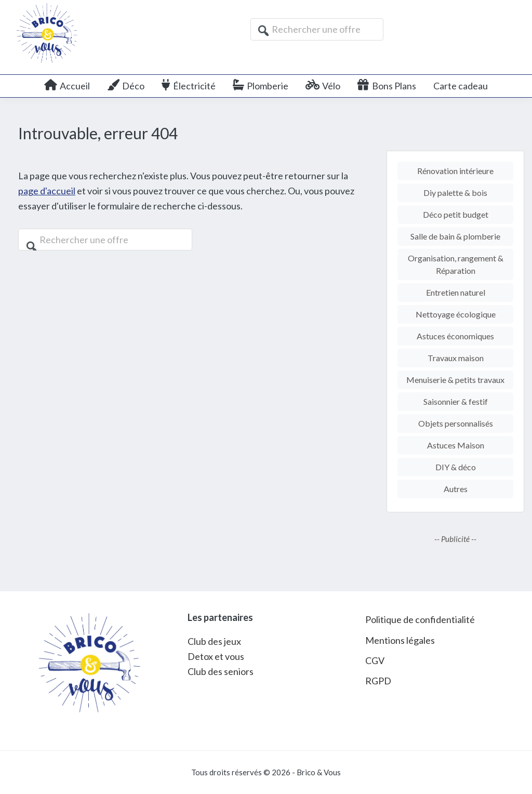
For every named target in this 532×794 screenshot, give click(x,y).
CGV (375, 660)
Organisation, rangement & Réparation (456, 264)
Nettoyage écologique (456, 314)
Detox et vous (216, 656)
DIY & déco (456, 467)
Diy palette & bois (455, 193)
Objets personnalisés (456, 423)
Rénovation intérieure (455, 171)
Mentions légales (400, 640)
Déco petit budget (456, 214)
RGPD (378, 681)
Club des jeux (214, 641)
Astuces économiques (455, 336)
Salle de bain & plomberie (455, 236)
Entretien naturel (456, 292)
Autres (456, 489)
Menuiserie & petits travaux (455, 380)
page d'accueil (47, 191)
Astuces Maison (456, 445)
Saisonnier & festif (456, 401)
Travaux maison (456, 358)
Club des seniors (221, 671)
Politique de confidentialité (420, 619)
